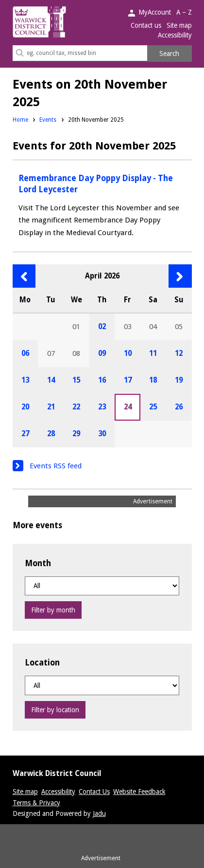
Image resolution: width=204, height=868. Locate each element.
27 (25, 434)
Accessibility (175, 35)
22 (76, 407)
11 (153, 353)
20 (25, 407)
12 (179, 353)
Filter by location (55, 710)
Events (48, 120)
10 (128, 353)
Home (20, 120)
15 (76, 380)
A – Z (184, 12)
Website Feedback (139, 792)
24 (128, 407)
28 (51, 434)
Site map (179, 25)
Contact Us (94, 792)
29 (76, 434)
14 (51, 380)
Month (38, 563)
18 (153, 380)
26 (179, 407)
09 (102, 353)
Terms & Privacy (36, 803)
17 (128, 380)
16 (102, 380)
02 (102, 327)
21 (51, 407)
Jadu (99, 813)
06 (25, 353)
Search (169, 54)
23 (102, 407)
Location (42, 663)
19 (179, 380)
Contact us (146, 25)
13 (25, 380)
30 (102, 434)
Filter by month (53, 610)
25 (153, 407)
